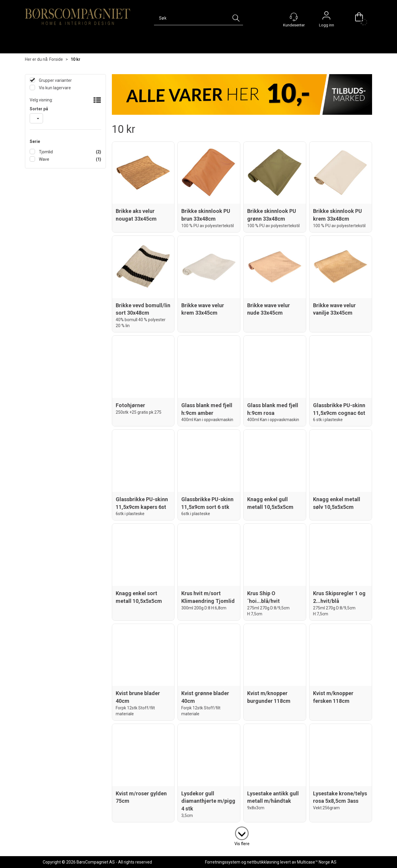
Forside (56, 59)
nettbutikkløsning (263, 862)
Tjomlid (45, 152)
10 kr (76, 59)
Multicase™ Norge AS (317, 862)
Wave (44, 159)
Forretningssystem (223, 862)
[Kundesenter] (294, 17)
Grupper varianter (55, 80)
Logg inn (326, 17)
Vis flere (242, 844)
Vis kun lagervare (54, 88)
